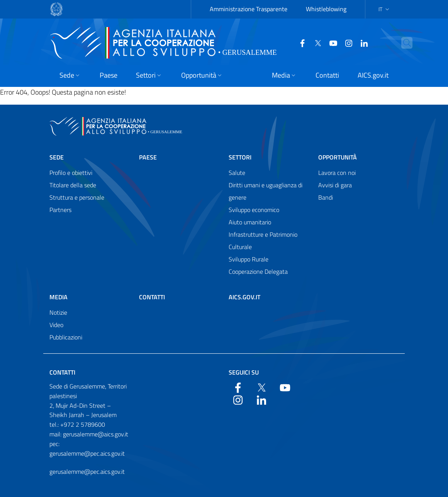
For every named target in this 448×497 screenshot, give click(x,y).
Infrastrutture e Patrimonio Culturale (263, 241)
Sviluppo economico (254, 210)
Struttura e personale (77, 197)
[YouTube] (330, 42)
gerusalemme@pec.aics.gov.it (87, 472)
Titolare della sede (73, 185)
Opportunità (338, 157)
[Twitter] (315, 42)
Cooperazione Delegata (258, 271)
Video (56, 325)
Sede (57, 157)
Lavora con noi (337, 173)
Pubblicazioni (66, 337)
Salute (237, 173)
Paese (148, 157)
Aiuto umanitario (250, 222)
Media (59, 297)
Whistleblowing (326, 9)
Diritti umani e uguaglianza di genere (266, 191)
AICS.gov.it (244, 297)
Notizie (58, 312)
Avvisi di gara (335, 185)
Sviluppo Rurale (249, 259)
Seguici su (244, 372)
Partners (60, 210)
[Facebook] (299, 42)
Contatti (152, 297)
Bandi (326, 197)
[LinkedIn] (361, 42)
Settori (240, 157)
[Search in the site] (415, 43)
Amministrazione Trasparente (249, 9)
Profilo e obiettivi (71, 173)
